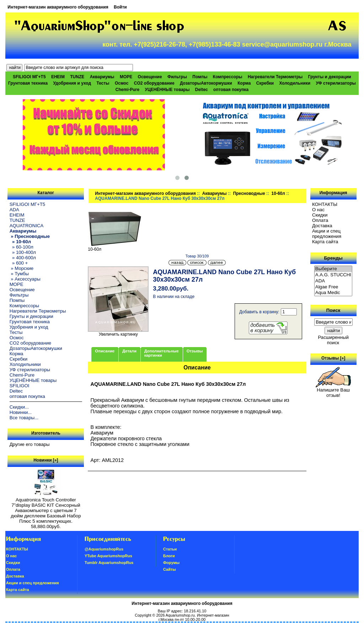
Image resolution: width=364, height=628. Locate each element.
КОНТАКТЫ (325, 204)
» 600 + (19, 263)
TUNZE (77, 77)
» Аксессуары (25, 279)
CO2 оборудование (154, 83)
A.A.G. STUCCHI (333, 275)
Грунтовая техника (28, 83)
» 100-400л (23, 252)
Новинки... (21, 412)
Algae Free (333, 287)
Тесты (103, 83)
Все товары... (24, 418)
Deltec (202, 90)
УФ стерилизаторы (336, 83)
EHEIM (58, 77)
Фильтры (177, 77)
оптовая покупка (231, 90)
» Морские (22, 268)
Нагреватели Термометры (275, 77)
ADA (14, 210)
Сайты (170, 569)
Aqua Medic (333, 293)
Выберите (333, 269)
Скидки (320, 215)
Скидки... (19, 407)
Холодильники (295, 83)
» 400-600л (23, 258)
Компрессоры (228, 77)
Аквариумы (215, 193)
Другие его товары (30, 444)
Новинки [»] (46, 460)
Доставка (322, 226)
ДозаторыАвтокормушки (206, 83)
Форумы (171, 563)
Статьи (170, 549)
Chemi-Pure (127, 90)
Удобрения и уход (72, 83)
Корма (244, 83)
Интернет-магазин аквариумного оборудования (58, 7)
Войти (120, 7)
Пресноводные (249, 193)
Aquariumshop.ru (180, 615)
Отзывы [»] (333, 358)
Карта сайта (325, 242)
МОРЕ (126, 77)
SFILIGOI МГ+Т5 (29, 77)
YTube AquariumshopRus (108, 556)
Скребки (265, 83)
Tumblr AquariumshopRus (109, 563)
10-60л (278, 193)
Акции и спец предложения (327, 234)
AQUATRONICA (27, 226)
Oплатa (320, 220)
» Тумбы (19, 274)
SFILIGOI (20, 386)
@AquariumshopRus (104, 549)
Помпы (200, 77)
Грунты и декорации (330, 77)
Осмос (122, 83)
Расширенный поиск (333, 340)
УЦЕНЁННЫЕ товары (167, 90)
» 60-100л (22, 247)
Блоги (169, 556)
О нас (318, 210)
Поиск (333, 310)
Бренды (333, 258)
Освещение (150, 77)
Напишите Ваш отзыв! (333, 390)
